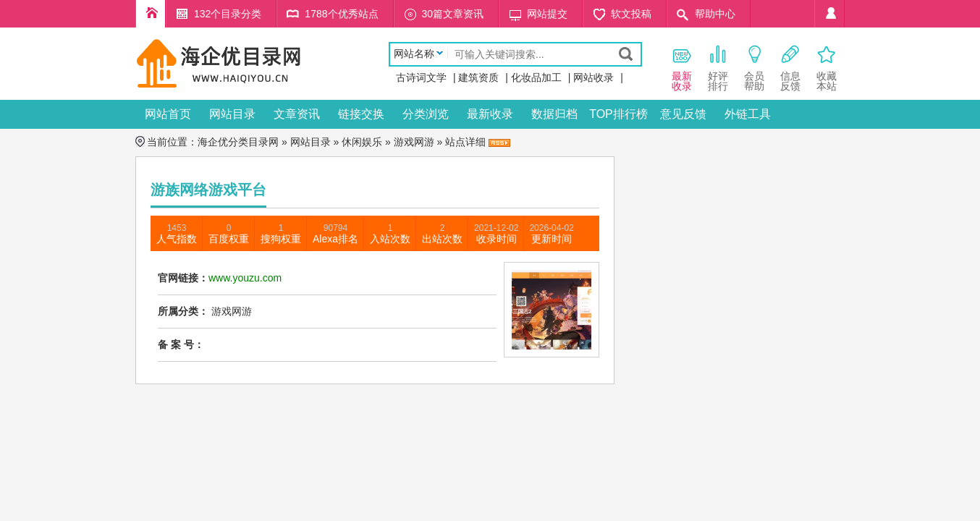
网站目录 (232, 114)
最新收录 (490, 114)
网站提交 (547, 14)
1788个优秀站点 (341, 14)
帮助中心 (715, 14)
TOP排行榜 (618, 114)
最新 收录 (682, 68)
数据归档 (554, 114)
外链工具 (748, 114)
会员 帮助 (754, 68)
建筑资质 (478, 77)
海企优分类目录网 (238, 142)
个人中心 (829, 14)
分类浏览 (426, 114)
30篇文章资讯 (453, 14)
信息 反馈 (790, 68)
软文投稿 (631, 14)
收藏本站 (827, 68)
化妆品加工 (536, 77)
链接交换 (361, 114)
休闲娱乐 (362, 142)
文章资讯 (297, 114)
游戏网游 (414, 142)
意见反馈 (683, 114)
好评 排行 (718, 68)
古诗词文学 (421, 77)
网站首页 (168, 114)
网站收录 (594, 77)
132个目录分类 (228, 14)
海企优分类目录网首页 (151, 14)
